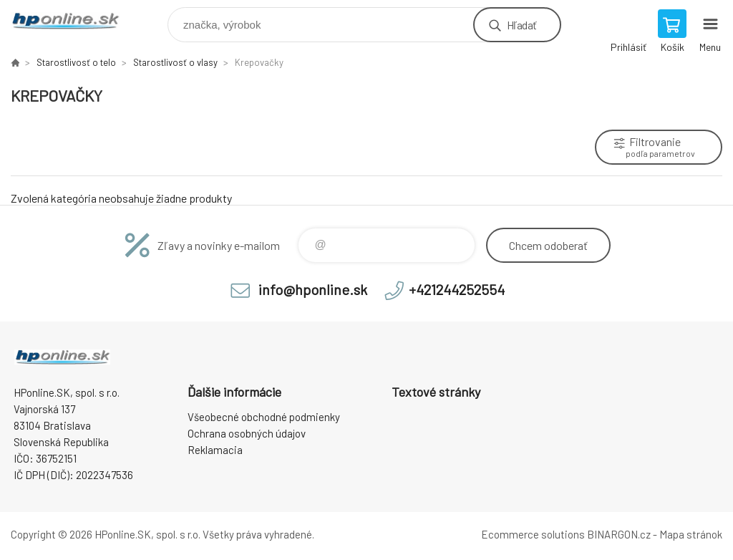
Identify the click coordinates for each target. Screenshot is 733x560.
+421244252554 (457, 289)
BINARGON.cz (619, 534)
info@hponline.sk (313, 289)
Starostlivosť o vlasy (175, 62)
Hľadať (521, 25)
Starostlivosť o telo (76, 62)
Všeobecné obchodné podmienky (264, 417)
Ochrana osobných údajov (247, 433)
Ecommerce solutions (533, 534)
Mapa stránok (691, 534)
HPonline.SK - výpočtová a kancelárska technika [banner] (74, 21)
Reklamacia (215, 450)
